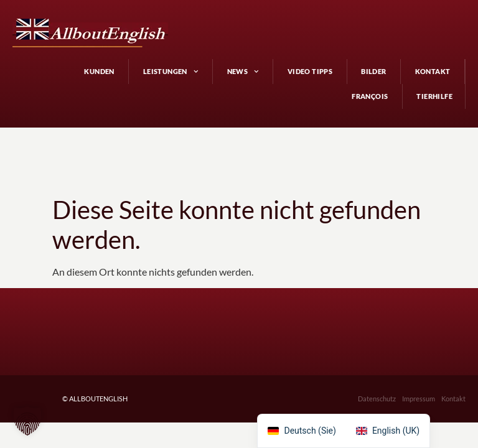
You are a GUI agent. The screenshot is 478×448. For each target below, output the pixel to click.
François (370, 96)
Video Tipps (310, 71)
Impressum (419, 399)
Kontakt (433, 71)
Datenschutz (377, 399)
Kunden (99, 71)
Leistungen (171, 72)
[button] (27, 421)
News (243, 72)
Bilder (373, 71)
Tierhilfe (434, 96)
